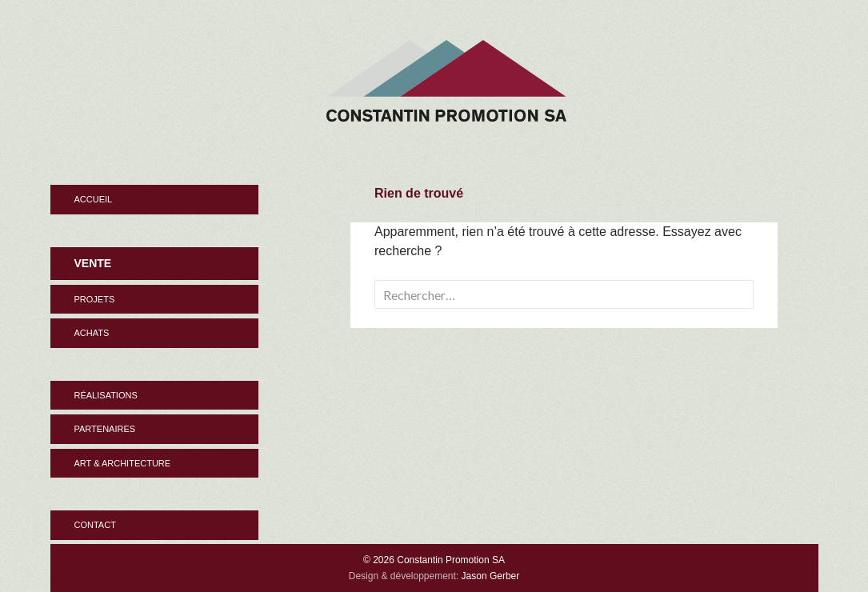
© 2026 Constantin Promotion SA (434, 560)
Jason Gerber (491, 576)
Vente (93, 263)
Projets (95, 299)
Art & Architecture (123, 463)
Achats (92, 333)
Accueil (94, 199)
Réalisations (106, 395)
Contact (95, 525)
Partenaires (105, 429)
